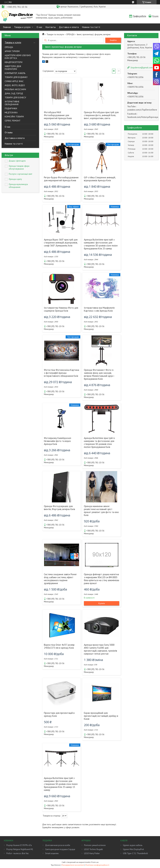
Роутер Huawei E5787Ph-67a (19, 845)
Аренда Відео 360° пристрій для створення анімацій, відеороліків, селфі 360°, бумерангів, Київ (61, 243)
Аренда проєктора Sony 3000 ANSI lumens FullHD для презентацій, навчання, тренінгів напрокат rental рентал (100, 649)
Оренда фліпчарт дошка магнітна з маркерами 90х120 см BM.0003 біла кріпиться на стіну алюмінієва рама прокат (101, 579)
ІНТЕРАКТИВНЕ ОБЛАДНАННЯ (12, 103)
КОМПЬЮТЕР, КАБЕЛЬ (15, 73)
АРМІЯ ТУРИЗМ (12, 51)
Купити (102, 603)
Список (119, 71)
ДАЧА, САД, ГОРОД (14, 93)
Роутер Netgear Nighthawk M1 (20, 849)
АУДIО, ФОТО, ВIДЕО (15, 85)
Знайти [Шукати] (113, 40)
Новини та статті (91, 27)
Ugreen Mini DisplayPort (133, 849)
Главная (7, 27)
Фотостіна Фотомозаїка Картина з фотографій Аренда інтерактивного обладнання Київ (61, 373)
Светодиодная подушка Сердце (60, 849)
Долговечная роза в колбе (58, 845)
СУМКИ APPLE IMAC (14, 81)
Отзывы (9, 132)
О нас (39, 27)
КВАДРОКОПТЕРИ (14, 62)
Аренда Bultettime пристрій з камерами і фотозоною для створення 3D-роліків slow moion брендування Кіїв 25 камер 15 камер (61, 784)
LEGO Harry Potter (92, 853)
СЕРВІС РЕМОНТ (13, 121)
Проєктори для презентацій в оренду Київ (59, 714)
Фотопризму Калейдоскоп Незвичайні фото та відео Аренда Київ (57, 441)
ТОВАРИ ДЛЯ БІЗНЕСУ (15, 98)
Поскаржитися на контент (73, 865)
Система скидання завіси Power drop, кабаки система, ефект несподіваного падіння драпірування (60, 579)
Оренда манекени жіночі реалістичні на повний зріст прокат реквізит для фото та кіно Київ (101, 511)
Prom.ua (95, 862)
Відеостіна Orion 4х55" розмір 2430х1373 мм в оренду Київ (59, 646)
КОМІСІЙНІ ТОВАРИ (14, 117)
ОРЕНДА (9, 47)
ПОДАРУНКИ (11, 108)
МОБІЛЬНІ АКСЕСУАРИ (15, 89)
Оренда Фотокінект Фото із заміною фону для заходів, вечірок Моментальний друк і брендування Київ (99, 374)
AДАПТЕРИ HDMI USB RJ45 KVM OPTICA (18, 57)
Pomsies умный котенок (95, 845)
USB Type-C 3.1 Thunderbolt (135, 853)
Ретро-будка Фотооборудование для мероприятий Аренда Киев (61, 179)
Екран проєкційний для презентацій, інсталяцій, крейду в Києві (101, 716)
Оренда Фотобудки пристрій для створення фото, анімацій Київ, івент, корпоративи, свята (101, 115)
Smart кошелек (52, 853)
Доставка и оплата (69, 27)
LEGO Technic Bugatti (93, 849)
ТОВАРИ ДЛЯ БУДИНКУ (16, 77)
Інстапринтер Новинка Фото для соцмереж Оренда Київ (61, 309)
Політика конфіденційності (97, 865)
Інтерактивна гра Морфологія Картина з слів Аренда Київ (99, 309)
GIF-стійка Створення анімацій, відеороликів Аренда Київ (100, 179)
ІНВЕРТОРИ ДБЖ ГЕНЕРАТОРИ (13, 68)
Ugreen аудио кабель (133, 845)
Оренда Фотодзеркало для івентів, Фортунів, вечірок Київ (59, 508)
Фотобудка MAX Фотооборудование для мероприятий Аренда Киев (58, 115)
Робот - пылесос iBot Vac (18, 853)
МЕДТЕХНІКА (11, 113)
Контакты (51, 27)
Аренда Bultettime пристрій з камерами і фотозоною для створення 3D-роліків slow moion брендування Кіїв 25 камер (101, 244)
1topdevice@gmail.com (141, 68)
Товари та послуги (55, 34)
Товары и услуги (22, 27)
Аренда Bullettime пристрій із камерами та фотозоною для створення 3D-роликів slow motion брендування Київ (99, 443)
